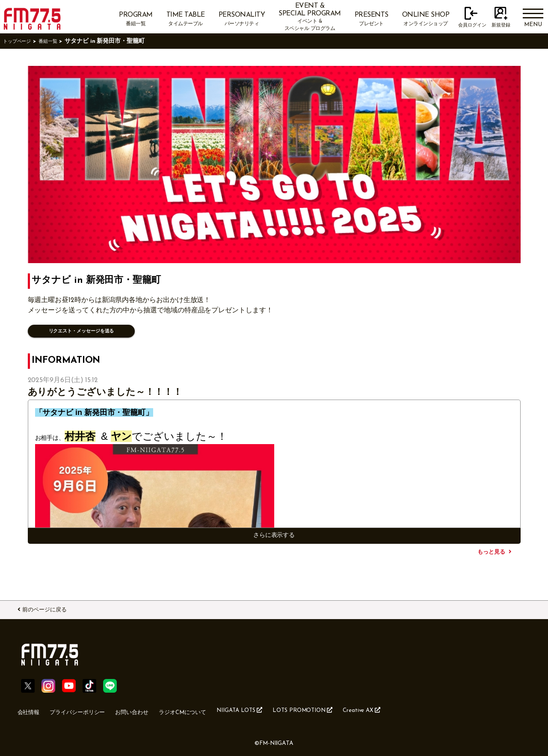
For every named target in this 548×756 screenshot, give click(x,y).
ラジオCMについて (214, 710)
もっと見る (491, 551)
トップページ (21, 41)
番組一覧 (58, 41)
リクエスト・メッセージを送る (87, 331)
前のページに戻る (54, 608)
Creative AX (424, 709)
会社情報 (31, 710)
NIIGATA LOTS (281, 709)
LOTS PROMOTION (355, 709)
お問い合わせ (154, 710)
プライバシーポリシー (89, 710)
